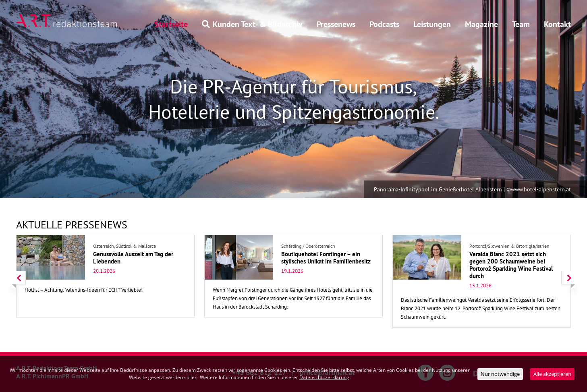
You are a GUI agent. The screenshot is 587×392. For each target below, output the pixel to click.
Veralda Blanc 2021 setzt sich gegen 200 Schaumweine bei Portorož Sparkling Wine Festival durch (511, 265)
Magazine (481, 24)
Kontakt (557, 24)
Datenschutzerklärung (324, 377)
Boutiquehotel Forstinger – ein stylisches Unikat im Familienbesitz (326, 258)
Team (521, 24)
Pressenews (336, 24)
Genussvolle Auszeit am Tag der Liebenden (133, 258)
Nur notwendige (500, 374)
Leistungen (432, 24)
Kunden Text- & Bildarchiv (252, 24)
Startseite (171, 24)
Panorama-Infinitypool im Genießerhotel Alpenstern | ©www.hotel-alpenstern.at (472, 189)
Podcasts (384, 24)
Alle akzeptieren (552, 374)
